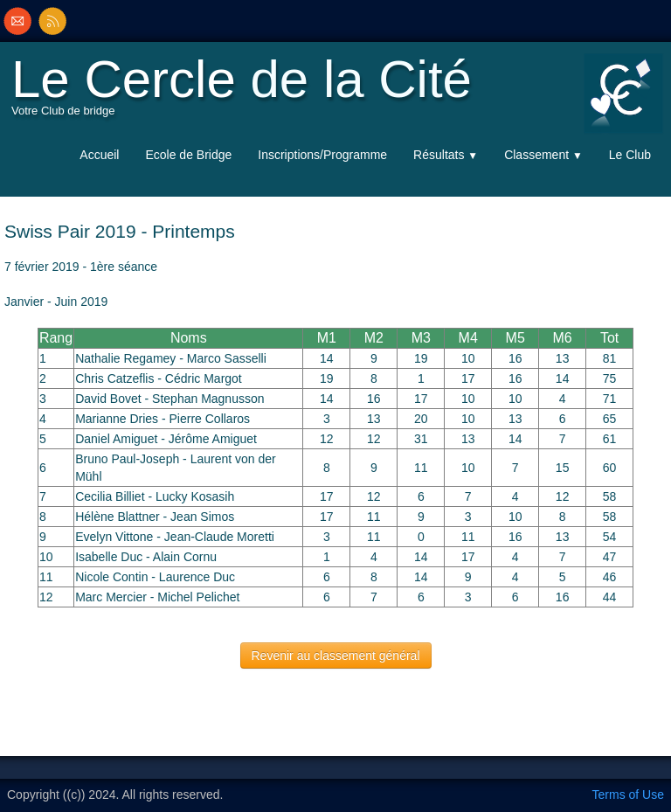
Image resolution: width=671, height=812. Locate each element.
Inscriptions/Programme (322, 155)
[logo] (246, 93)
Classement (543, 155)
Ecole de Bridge (188, 155)
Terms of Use (628, 795)
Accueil (99, 155)
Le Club (630, 155)
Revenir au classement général (336, 656)
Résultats (446, 155)
